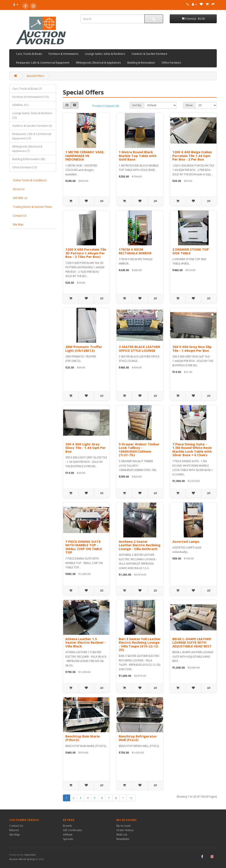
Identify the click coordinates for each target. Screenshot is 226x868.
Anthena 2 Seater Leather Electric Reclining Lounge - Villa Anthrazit (140, 545)
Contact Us (20, 216)
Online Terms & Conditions (30, 180)
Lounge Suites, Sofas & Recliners (105, 54)
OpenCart (30, 855)
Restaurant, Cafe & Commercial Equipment (43, 63)
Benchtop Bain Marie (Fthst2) (83, 738)
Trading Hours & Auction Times (32, 207)
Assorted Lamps (186, 541)
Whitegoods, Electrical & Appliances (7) (27, 149)
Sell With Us (20, 198)
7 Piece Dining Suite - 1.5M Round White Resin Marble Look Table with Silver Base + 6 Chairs (192, 450)
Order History (125, 830)
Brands (67, 826)
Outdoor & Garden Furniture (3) (32, 126)
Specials (68, 839)
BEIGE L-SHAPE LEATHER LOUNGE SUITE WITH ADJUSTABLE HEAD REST (192, 642)
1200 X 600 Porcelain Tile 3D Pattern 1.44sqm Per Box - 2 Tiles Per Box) (86, 253)
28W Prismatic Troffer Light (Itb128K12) (84, 349)
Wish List (122, 835)
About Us (19, 189)
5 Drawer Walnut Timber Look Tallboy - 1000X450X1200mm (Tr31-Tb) (139, 450)
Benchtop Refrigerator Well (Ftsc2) (138, 738)
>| (131, 798)
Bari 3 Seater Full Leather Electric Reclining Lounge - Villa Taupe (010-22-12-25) (140, 644)
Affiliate (68, 835)
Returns (14, 830)
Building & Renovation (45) (29, 159)
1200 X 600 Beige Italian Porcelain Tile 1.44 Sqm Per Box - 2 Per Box (192, 156)
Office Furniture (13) (24, 167)
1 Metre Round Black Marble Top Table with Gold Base (138, 156)
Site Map (18, 224)
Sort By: (137, 105)
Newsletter (123, 839)
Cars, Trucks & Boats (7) (27, 89)
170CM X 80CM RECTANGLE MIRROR (135, 251)
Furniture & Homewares (63, 54)
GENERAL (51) (20, 105)
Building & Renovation (141, 63)
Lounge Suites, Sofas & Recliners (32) (32, 115)
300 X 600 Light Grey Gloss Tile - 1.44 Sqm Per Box (86, 448)
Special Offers (35, 76)
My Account (123, 826)
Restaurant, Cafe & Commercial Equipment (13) (32, 136)
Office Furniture (171, 63)
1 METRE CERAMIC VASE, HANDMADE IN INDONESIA (85, 156)
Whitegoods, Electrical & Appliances (98, 63)
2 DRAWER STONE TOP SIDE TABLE (191, 251)
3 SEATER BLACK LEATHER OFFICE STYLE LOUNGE (139, 349)
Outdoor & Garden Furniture (149, 54)
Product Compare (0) (106, 106)
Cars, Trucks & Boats (29, 54)
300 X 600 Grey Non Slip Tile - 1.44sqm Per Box (192, 349)
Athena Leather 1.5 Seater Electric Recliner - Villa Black (86, 642)
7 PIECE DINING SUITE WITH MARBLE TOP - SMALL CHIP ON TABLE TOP (84, 547)
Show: (189, 105)
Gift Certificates (73, 830)
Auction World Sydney (23, 859)
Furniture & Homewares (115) (30, 97)
